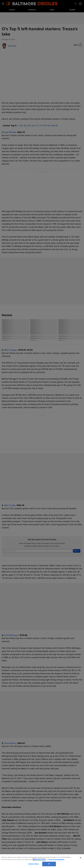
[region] (42, 861)
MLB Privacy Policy (39, 860)
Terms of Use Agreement (56, 860)
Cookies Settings (33, 864)
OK (49, 864)
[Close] (80, 858)
